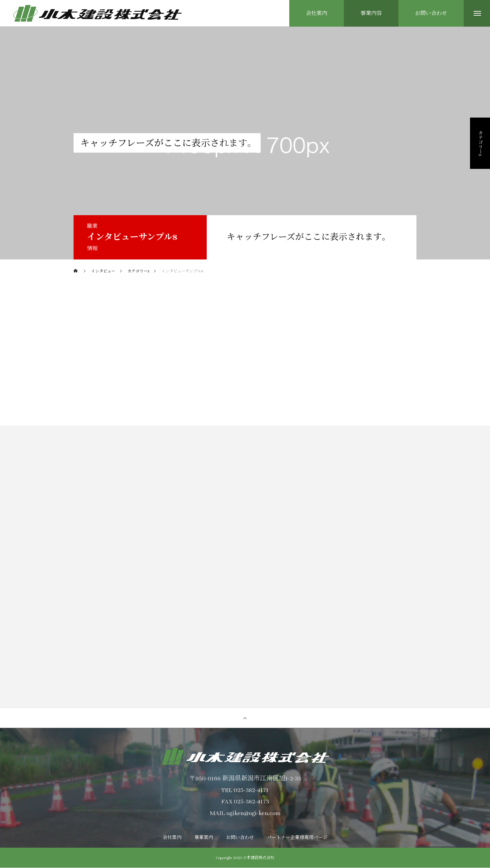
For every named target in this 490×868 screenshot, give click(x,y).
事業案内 (204, 838)
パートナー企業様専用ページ (297, 838)
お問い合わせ (240, 838)
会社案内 (172, 838)
